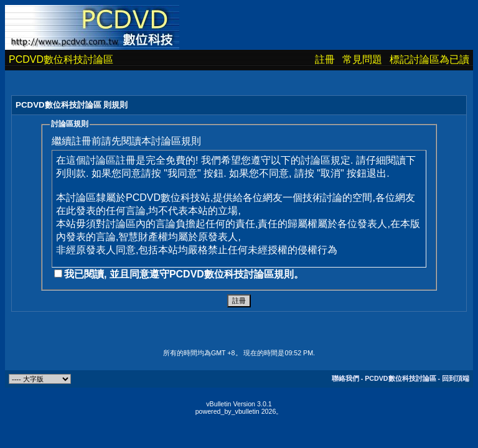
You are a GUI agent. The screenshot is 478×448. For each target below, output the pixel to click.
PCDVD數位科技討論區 (61, 59)
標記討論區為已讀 (429, 59)
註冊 (325, 59)
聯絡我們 (345, 378)
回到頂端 (456, 378)
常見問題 (362, 59)
